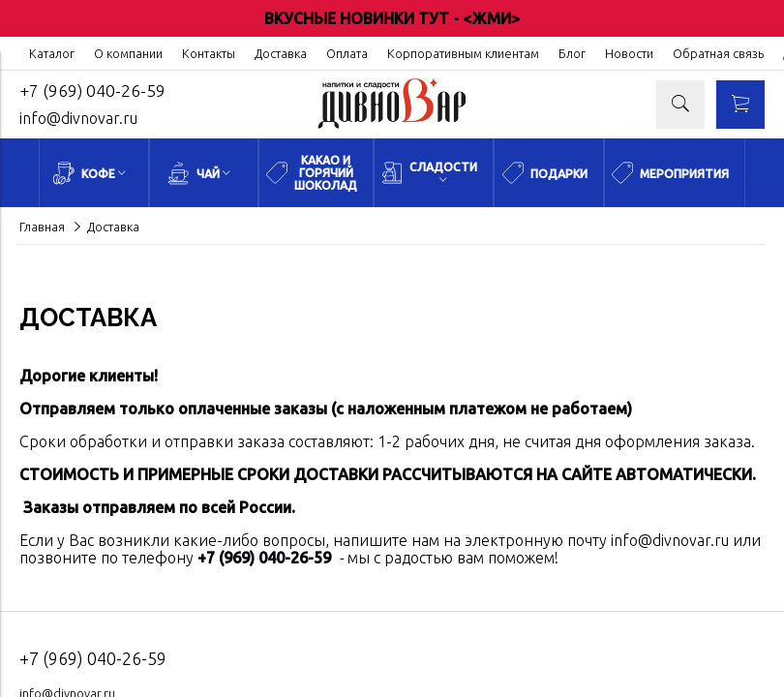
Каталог (52, 53)
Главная (42, 227)
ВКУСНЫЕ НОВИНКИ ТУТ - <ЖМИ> (392, 18)
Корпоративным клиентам (463, 53)
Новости (629, 53)
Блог (572, 53)
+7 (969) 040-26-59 (92, 91)
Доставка (281, 53)
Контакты (209, 53)
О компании (128, 53)
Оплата (347, 53)
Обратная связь (718, 53)
